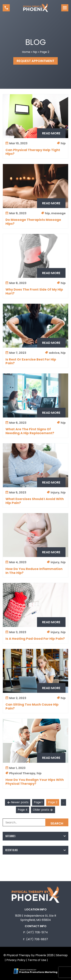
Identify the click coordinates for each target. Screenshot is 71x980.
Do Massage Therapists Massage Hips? (33, 222)
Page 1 (38, 802)
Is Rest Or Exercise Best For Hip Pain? (31, 361)
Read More (51, 133)
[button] (6, 8)
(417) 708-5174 (37, 932)
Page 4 (23, 810)
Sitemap (62, 955)
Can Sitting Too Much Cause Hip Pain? (32, 706)
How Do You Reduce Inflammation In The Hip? (34, 571)
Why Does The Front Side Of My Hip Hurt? (34, 291)
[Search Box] (35, 822)
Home (26, 52)
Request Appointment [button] (35, 61)
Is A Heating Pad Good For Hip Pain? (35, 639)
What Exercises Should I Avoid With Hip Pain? (35, 501)
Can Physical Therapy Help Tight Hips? (33, 152)
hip (35, 52)
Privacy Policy (16, 960)
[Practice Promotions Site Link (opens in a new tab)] (16, 971)
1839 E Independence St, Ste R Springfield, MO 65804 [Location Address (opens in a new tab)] (36, 918)
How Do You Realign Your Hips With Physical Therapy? (35, 782)
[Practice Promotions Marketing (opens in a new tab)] (38, 972)
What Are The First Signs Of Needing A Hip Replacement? (30, 431)
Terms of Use (37, 960)
